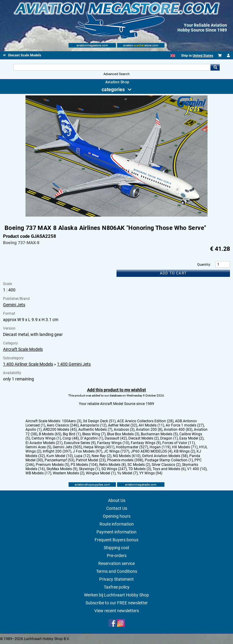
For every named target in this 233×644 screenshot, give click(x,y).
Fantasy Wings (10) (113, 443)
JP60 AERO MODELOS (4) (152, 451)
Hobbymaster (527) (132, 447)
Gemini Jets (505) (67, 447)
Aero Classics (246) (63, 425)
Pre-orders (117, 556)
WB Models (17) (38, 473)
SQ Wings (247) (114, 469)
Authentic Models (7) (95, 430)
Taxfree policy (117, 587)
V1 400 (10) (197, 469)
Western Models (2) (69, 473)
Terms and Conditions (117, 571)
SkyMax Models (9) (62, 469)
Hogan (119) (160, 447)
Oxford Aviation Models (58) (165, 456)
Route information (117, 524)
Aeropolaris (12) (93, 425)
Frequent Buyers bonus (116, 540)
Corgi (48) (71, 438)
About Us (117, 500)
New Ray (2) (101, 456)
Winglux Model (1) (101, 473)
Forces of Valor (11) (179, 443)
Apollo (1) (34, 430)
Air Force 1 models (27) (185, 425)
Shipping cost (116, 548)
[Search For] (112, 67)
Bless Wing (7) (94, 434)
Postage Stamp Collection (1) (169, 460)
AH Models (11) (151, 425)
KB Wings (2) (184, 451)
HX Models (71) (185, 447)
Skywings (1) (89, 469)
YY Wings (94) (151, 473)
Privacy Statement (116, 579)
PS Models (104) (84, 465)
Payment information (116, 532)
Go (215, 67)
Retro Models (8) (113, 465)
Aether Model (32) (123, 425)
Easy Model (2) (191, 438)
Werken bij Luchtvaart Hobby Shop (116, 595)
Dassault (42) (116, 438)
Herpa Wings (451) (99, 447)
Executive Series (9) (80, 443)
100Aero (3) (72, 421)
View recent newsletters (117, 611)
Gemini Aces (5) (38, 447)
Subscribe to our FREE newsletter (117, 603)
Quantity (204, 265)
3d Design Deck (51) (99, 421)
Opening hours (117, 516)
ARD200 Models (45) (60, 430)
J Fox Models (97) (88, 451)
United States (203, 56)
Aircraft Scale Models (23, 349)
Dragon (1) (169, 438)
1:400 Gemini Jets (74, 364)
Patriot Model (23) (91, 460)
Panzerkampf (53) (59, 460)
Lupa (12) (82, 456)
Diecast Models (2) (144, 438)
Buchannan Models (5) (159, 434)
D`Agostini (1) (92, 438)
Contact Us (117, 508)
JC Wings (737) (116, 451)
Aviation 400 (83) (178, 430)
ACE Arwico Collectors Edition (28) (145, 421)
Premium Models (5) (52, 465)
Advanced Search (116, 74)
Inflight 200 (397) (57, 451)
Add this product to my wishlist (116, 390)
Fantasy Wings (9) (146, 443)
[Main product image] (116, 215)
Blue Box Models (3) (123, 434)
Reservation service (116, 563)
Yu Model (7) (127, 473)
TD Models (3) (140, 469)
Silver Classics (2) (166, 465)
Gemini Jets (14, 305)
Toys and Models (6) (169, 469)
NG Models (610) (127, 456)
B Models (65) (50, 434)
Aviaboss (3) (124, 430)
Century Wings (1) (46, 438)
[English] (173, 56)
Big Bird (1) (72, 434)
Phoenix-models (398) (125, 460)
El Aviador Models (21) (44, 443)
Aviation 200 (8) (149, 430)
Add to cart (173, 273)
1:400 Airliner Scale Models (28, 364)
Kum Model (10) (60, 456)
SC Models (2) (139, 465)
